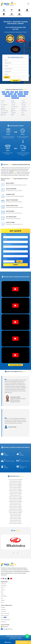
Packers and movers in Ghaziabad (16, 494)
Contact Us (3, 590)
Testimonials (3, 584)
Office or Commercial (5, 613)
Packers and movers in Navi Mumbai (16, 511)
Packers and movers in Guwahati (15, 498)
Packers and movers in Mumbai (16, 509)
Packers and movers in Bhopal (15, 489)
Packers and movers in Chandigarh (16, 491)
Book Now (16, 80)
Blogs (2, 592)
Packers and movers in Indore (16, 503)
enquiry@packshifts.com (8, 629)
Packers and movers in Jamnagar (16, 506)
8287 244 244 (5, 627)
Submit (15, 265)
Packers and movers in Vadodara (15, 523)
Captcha (5, 259)
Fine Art (4, 618)
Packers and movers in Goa (16, 495)
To (4, 254)
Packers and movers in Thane (16, 522)
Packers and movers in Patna (16, 516)
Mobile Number (7, 244)
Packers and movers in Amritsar (16, 483)
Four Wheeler (4, 611)
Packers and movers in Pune (16, 517)
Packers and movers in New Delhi (15, 512)
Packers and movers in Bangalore (15, 484)
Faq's (2, 598)
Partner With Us (4, 596)
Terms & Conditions (13, 639)
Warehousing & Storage (5, 620)
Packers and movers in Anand (15, 481)
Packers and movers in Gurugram (16, 497)
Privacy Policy (20, 639)
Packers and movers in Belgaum (16, 486)
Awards (2, 602)
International (3, 622)
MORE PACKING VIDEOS (16, 365)
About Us (3, 588)
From (4, 249)
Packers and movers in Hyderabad (15, 501)
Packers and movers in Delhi (16, 492)
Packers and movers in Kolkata (16, 508)
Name (5, 235)
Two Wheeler (3, 609)
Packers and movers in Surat (16, 520)
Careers (2, 594)
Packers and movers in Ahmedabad (15, 480)
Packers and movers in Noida (16, 514)
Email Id (5, 240)
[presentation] (13, 553)
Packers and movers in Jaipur (16, 505)
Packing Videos (4, 586)
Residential (3, 607)
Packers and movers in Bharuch (16, 487)
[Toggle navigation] (28, 4)
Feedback (3, 600)
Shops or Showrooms (5, 616)
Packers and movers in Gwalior (16, 500)
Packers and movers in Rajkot (15, 519)
